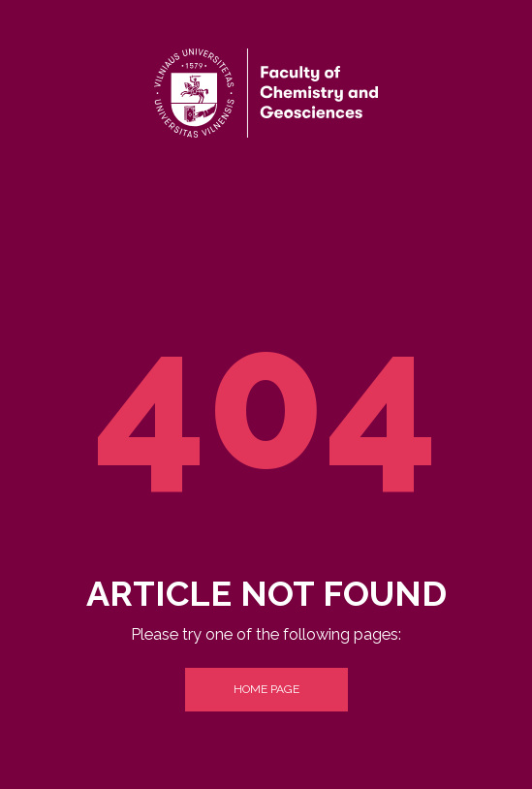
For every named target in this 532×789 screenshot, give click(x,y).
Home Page (266, 689)
